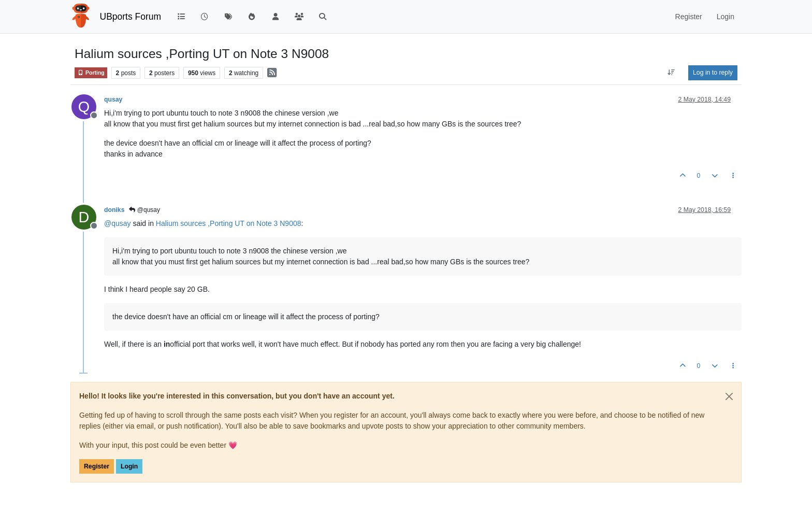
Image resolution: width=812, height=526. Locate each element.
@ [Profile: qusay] (118, 223)
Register (97, 466)
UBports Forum (131, 17)
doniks (114, 210)
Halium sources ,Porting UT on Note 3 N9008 (229, 223)
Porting (91, 73)
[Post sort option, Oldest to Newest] (671, 73)
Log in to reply (713, 73)
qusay (113, 99)
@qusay (144, 210)
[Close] (729, 396)
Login (129, 466)
